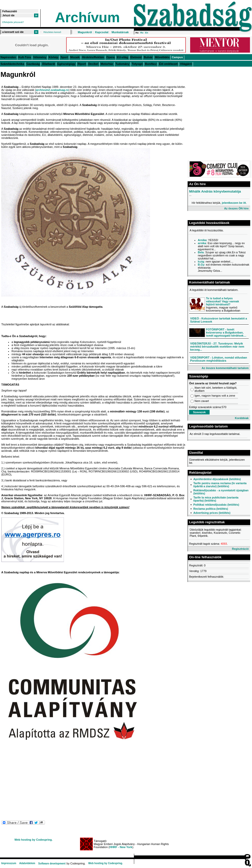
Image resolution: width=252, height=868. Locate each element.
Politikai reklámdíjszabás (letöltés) (216, 505)
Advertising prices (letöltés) (212, 513)
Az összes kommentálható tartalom (225, 368)
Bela (201, 252)
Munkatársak (120, 32)
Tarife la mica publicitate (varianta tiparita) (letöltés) (216, 499)
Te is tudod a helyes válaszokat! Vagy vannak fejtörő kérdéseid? (222, 301)
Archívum (87, 17)
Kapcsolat (102, 32)
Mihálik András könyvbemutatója (215, 191)
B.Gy (201, 265)
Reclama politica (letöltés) (211, 509)
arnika (202, 243)
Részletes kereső (52, 32)
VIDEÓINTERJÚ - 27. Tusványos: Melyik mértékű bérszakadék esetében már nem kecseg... (217, 347)
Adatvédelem (27, 863)
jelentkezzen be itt (234, 203)
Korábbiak (242, 418)
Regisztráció (240, 549)
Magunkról (85, 32)
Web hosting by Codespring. (34, 840)
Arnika (202, 240)
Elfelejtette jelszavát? (13, 22)
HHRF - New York (121, 847)
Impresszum (9, 863)
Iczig (201, 261)
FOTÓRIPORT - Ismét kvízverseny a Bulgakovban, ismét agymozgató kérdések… (226, 332)
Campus (177, 57)
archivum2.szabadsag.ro (52, 90)
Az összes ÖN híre (236, 208)
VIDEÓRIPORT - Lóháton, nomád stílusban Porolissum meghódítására (219, 359)
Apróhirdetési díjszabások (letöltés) (217, 479)
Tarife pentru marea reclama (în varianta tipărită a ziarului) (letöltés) (220, 485)
